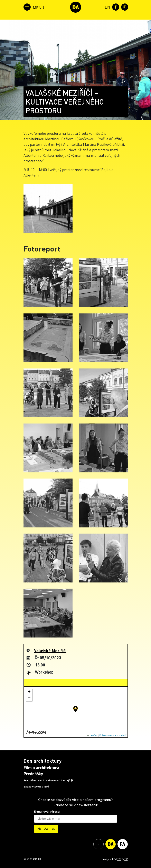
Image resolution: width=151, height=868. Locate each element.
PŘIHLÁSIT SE (46, 829)
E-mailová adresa (47, 811)
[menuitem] (107, 7)
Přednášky (33, 774)
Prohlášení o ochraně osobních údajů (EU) (50, 780)
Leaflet (92, 736)
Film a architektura (41, 768)
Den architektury (43, 761)
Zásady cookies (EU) (36, 786)
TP (126, 859)
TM (119, 859)
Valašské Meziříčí (50, 651)
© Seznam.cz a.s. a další (113, 736)
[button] (75, 709)
